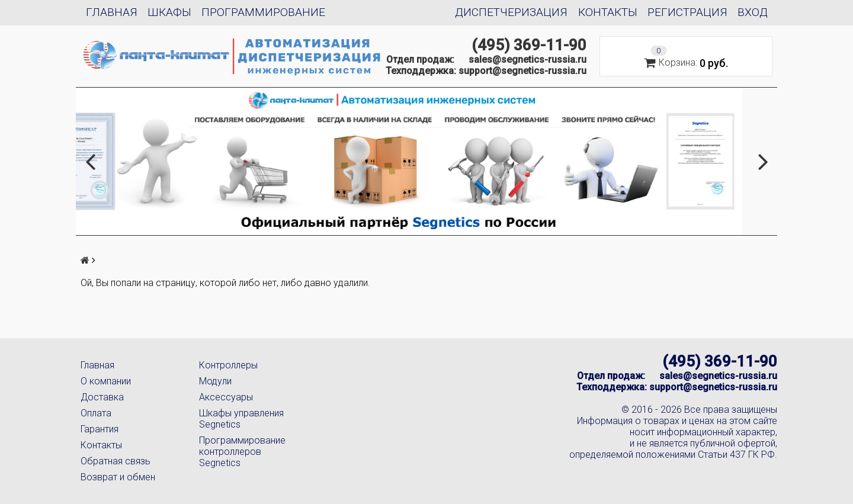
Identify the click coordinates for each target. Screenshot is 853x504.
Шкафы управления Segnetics (241, 419)
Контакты (608, 12)
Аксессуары (226, 397)
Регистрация (687, 12)
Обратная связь (116, 461)
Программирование (263, 12)
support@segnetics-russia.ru (522, 71)
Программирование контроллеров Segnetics (242, 452)
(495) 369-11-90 (529, 45)
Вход (753, 12)
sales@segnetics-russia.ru (527, 60)
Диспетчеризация (511, 12)
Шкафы (169, 12)
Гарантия (100, 429)
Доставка (102, 397)
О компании (106, 381)
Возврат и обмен (118, 477)
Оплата (96, 413)
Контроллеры (228, 365)
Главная (112, 12)
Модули (215, 381)
